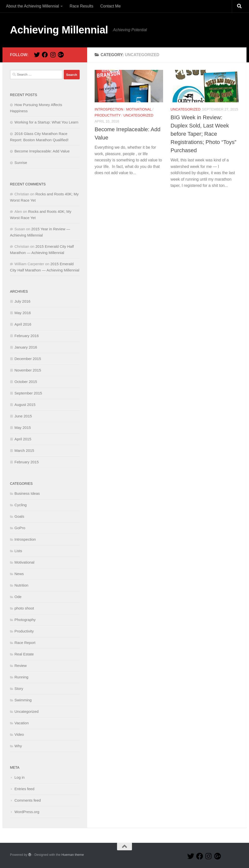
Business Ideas (27, 493)
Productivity (108, 115)
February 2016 (27, 336)
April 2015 (23, 439)
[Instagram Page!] (53, 55)
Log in (20, 777)
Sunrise (21, 163)
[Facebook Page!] (45, 55)
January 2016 (26, 347)
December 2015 (28, 359)
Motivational (139, 109)
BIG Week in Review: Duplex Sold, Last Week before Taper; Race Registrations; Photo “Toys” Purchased (203, 134)
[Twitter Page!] (37, 55)
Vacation (22, 723)
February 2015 (27, 462)
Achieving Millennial (59, 30)
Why (18, 746)
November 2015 (28, 370)
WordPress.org (27, 812)
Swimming (23, 700)
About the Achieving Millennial (32, 6)
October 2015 (26, 382)
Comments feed (28, 800)
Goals (19, 516)
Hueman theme (73, 855)
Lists (18, 551)
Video (19, 734)
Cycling (21, 505)
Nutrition (21, 585)
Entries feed (24, 789)
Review (21, 666)
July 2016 (22, 301)
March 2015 (24, 450)
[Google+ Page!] (61, 55)
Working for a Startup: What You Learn (46, 122)
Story (19, 688)
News (19, 574)
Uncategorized (138, 115)
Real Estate (24, 654)
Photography (25, 620)
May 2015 (23, 428)
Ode (18, 597)
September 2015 (28, 393)
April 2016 (23, 324)
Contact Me (111, 6)
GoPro (20, 528)
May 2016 (23, 313)
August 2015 (25, 405)
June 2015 (23, 416)
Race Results (82, 6)
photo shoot (24, 608)
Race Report (25, 643)
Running (21, 677)
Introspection (109, 109)
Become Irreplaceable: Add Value (42, 151)
